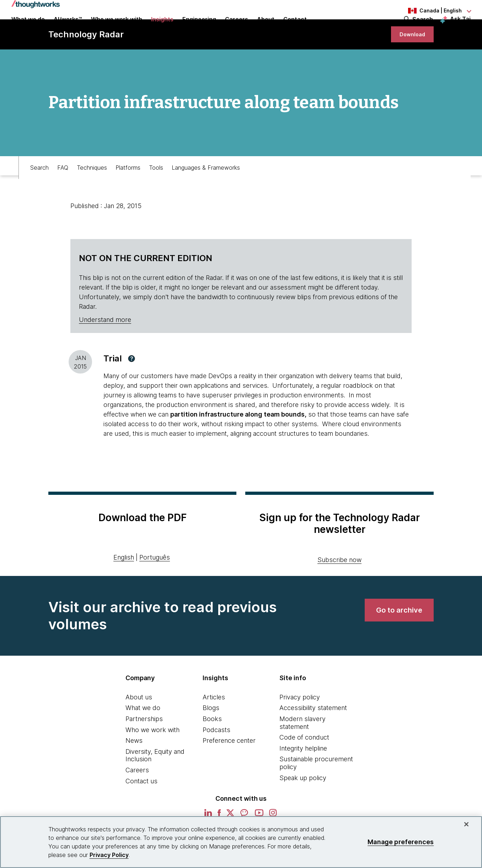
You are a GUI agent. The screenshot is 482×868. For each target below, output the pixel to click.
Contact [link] (295, 29)
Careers (137, 797)
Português (155, 584)
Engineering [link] (199, 29)
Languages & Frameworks (206, 191)
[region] (241, 842)
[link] (409, 58)
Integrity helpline (303, 775)
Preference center (229, 767)
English (124, 584)
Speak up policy (303, 805)
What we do (143, 734)
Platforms (128, 191)
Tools (156, 191)
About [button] (266, 29)
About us (139, 724)
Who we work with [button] (117, 29)
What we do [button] (28, 29)
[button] (132, 385)
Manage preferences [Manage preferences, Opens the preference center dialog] (401, 842)
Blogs (211, 734)
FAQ (63, 191)
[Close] (466, 824)
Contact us (141, 808)
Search (423, 29)
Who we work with (152, 756)
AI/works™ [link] (68, 29)
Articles (214, 724)
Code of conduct (304, 764)
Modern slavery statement (302, 749)
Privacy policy (300, 724)
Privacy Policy (109, 855)
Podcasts (216, 756)
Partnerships (144, 745)
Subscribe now (339, 586)
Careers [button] (237, 29)
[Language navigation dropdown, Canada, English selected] (432, 11)
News (134, 767)
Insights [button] (162, 29)
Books (212, 745)
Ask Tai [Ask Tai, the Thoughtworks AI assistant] (460, 29)
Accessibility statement (313, 734)
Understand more (105, 346)
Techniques (92, 191)
